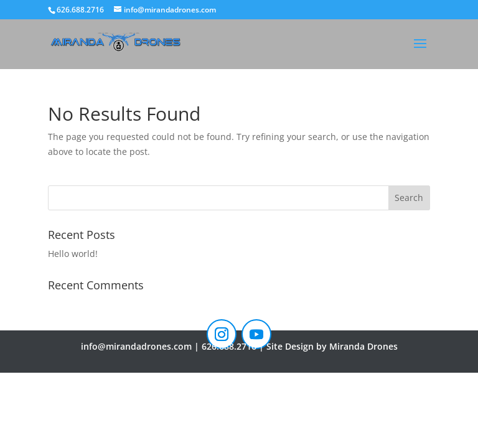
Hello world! (73, 254)
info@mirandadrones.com (136, 346)
